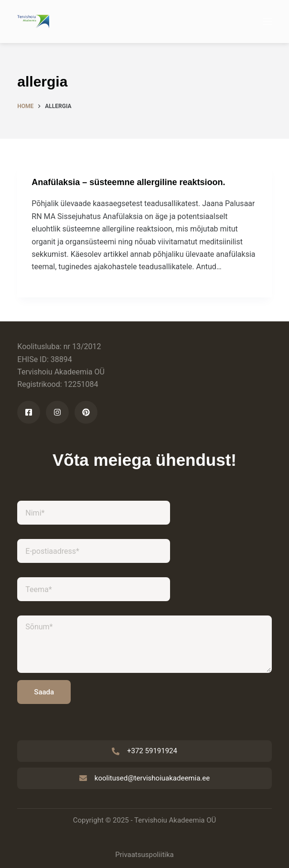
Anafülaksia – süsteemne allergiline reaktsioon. (128, 182)
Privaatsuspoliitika (144, 855)
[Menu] (268, 22)
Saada (44, 692)
